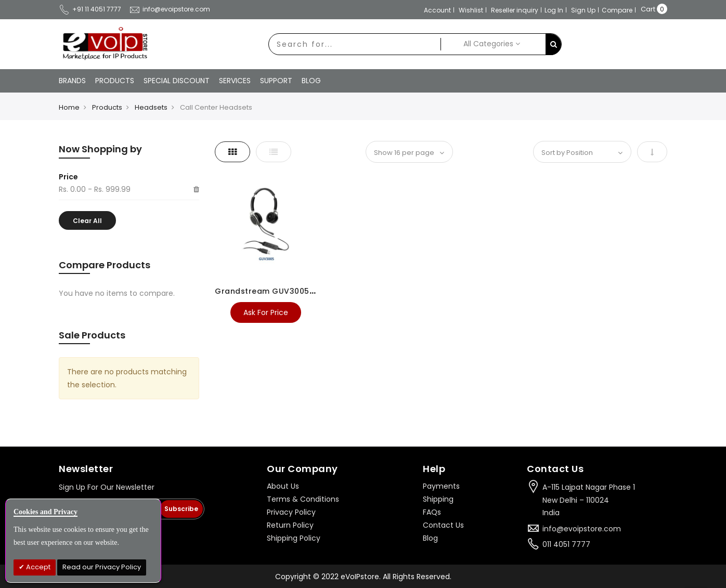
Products (107, 107)
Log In (554, 10)
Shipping (438, 499)
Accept (37, 567)
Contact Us (443, 525)
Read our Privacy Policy (102, 567)
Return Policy (290, 525)
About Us (283, 486)
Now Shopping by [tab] (100, 149)
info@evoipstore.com (170, 9)
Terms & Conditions (303, 499)
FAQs (432, 512)
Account (437, 10)
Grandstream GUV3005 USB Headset (289, 291)
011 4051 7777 (566, 544)
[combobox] (355, 44)
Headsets (151, 107)
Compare (617, 10)
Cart (648, 9)
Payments (441, 486)
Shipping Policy (294, 538)
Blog (430, 538)
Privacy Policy (291, 512)
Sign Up (583, 10)
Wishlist (471, 10)
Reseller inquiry (515, 10)
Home (69, 107)
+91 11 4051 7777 (90, 9)
